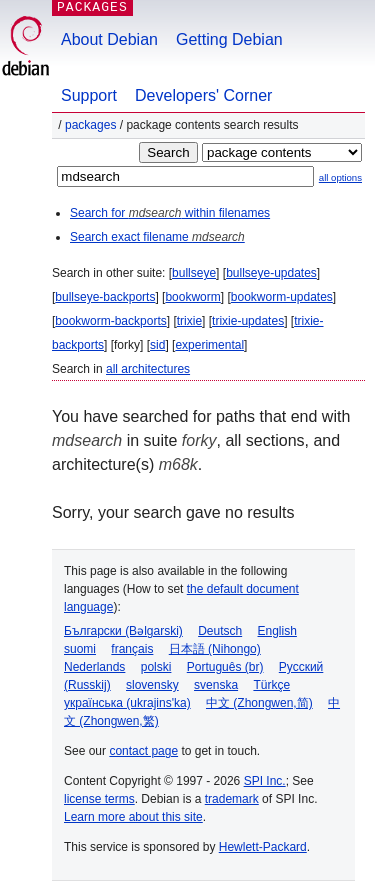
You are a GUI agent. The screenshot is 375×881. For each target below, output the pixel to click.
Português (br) (225, 667)
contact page (143, 751)
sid (157, 345)
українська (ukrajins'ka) (127, 703)
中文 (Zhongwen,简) (259, 703)
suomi (80, 649)
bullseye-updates (271, 273)
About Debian (109, 39)
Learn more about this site (133, 817)
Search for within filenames (170, 213)
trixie (189, 321)
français (132, 649)
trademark (232, 799)
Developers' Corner (203, 95)
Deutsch (220, 631)
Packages (90, 125)
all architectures (148, 369)
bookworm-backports (110, 321)
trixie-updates (248, 321)
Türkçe (271, 685)
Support (89, 95)
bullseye (194, 273)
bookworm (192, 297)
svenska (216, 685)
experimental (209, 345)
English (277, 631)
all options (340, 177)
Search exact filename (157, 237)
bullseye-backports (105, 297)
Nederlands (94, 667)
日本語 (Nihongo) (215, 649)
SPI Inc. (265, 781)
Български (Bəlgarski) (123, 631)
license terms (99, 799)
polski (156, 667)
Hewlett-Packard (263, 847)
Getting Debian (229, 39)
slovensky (152, 685)
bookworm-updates (282, 297)
